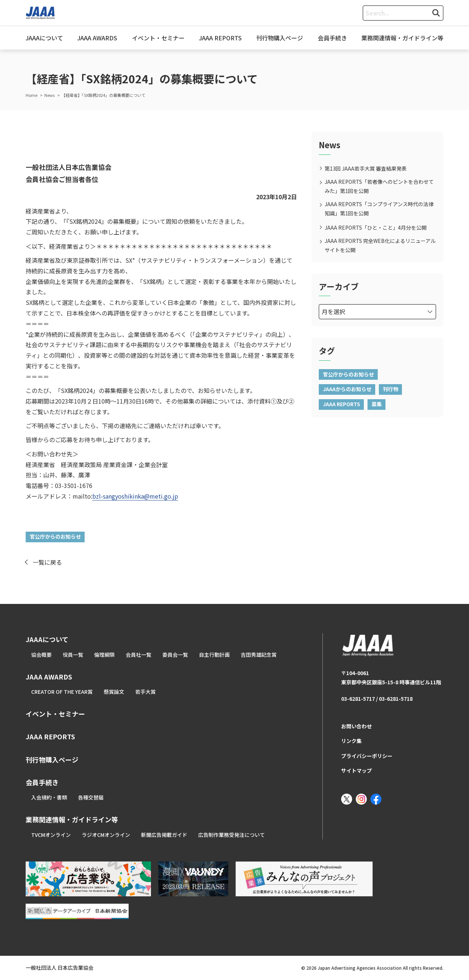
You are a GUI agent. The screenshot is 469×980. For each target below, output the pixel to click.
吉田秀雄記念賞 (259, 655)
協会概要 (41, 655)
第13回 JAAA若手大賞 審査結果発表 (366, 168)
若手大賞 (145, 692)
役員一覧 (73, 655)
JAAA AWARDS (97, 38)
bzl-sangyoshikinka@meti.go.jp (135, 496)
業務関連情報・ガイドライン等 (402, 38)
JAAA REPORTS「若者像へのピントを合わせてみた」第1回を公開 (379, 186)
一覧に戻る (47, 562)
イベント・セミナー (158, 38)
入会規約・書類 (49, 797)
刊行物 (391, 389)
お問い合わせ (357, 726)
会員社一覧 (139, 655)
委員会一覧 (175, 655)
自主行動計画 (214, 655)
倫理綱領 (104, 655)
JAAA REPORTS (220, 38)
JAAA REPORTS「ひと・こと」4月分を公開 (376, 227)
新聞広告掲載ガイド (164, 835)
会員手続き (332, 38)
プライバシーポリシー (367, 756)
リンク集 (351, 741)
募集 (377, 404)
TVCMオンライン (51, 835)
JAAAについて (44, 38)
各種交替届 (91, 797)
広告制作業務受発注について (232, 835)
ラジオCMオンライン (106, 835)
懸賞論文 (114, 692)
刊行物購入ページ (280, 38)
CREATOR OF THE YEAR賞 (62, 692)
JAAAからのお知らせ (347, 389)
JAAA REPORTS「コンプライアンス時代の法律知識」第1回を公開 (379, 209)
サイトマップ (357, 770)
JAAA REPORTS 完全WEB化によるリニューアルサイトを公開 (380, 245)
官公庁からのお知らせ (55, 536)
